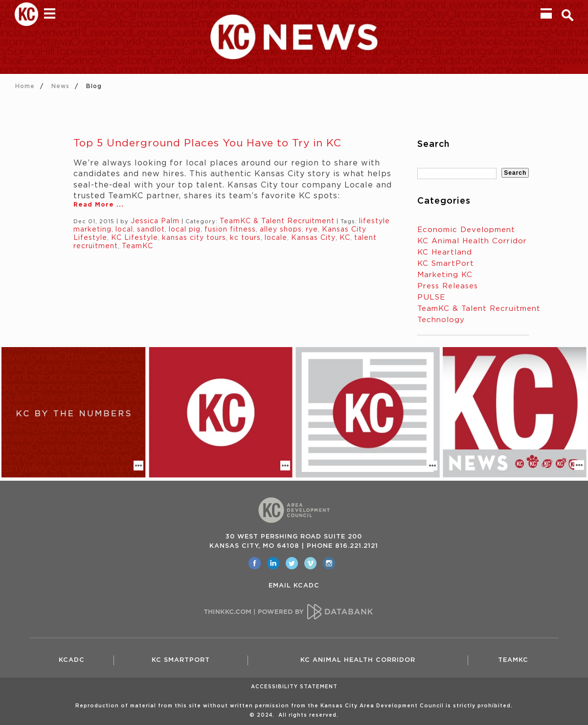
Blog (94, 86)
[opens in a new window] (255, 563)
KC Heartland (445, 252)
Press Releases (448, 286)
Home (25, 86)
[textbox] (457, 174)
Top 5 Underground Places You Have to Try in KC (207, 143)
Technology (441, 320)
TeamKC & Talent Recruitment (479, 309)
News (60, 86)
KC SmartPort (446, 264)
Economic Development (466, 230)
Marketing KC (445, 275)
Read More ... (99, 205)
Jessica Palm (155, 221)
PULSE (431, 297)
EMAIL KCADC (294, 586)
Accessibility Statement (294, 687)
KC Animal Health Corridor (472, 241)
